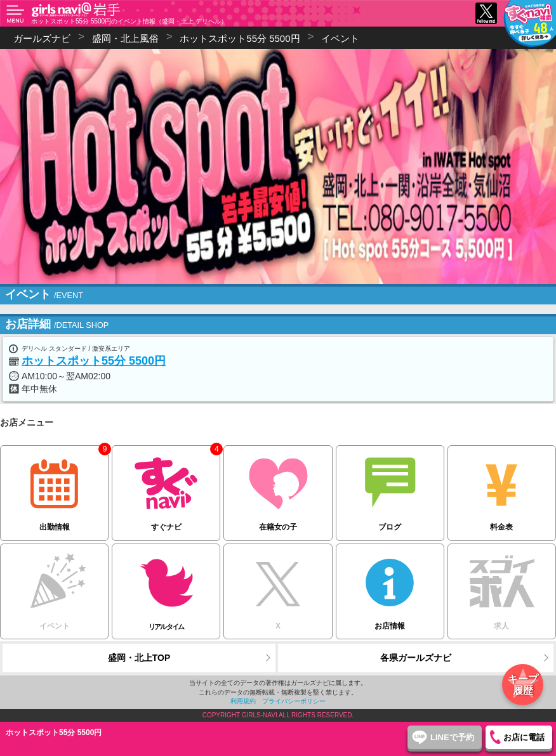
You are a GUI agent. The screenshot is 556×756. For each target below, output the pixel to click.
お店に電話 (524, 737)
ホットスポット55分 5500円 (94, 361)
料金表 (502, 489)
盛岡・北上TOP (139, 658)
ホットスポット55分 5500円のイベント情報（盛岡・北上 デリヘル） (129, 21)
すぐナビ (166, 489)
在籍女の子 (278, 489)
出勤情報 (54, 489)
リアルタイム (166, 587)
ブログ (390, 489)
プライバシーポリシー (294, 701)
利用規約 (243, 701)
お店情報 (390, 587)
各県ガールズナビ (416, 658)
